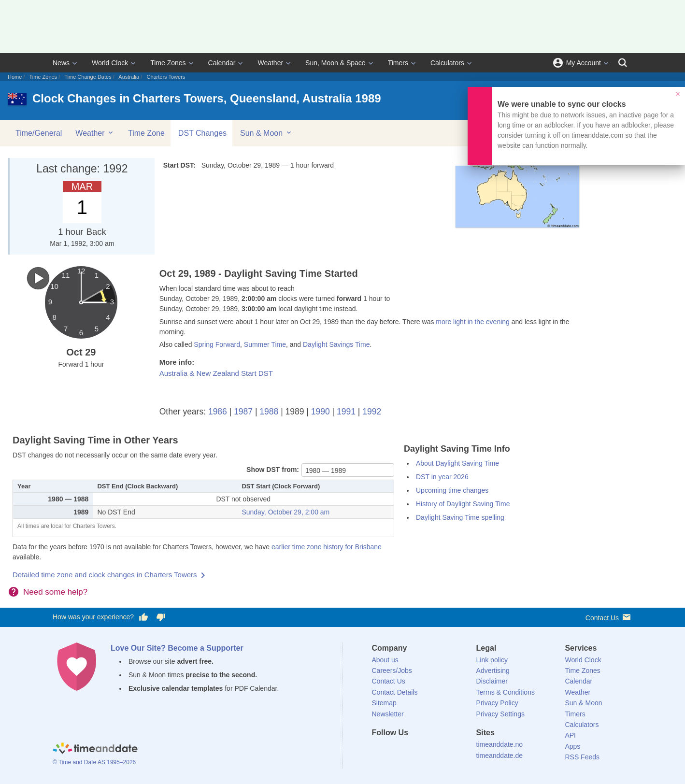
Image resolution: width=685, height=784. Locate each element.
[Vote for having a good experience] (143, 617)
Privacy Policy (497, 703)
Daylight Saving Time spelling (460, 517)
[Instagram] (428, 750)
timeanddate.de (500, 755)
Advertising (493, 670)
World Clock (110, 63)
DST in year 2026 (442, 477)
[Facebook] (379, 750)
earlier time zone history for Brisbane (327, 547)
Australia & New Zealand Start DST (216, 373)
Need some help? (55, 592)
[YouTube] (444, 750)
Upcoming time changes (452, 490)
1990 (321, 412)
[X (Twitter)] (395, 750)
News (61, 63)
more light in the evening (473, 322)
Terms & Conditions (506, 692)
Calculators (447, 63)
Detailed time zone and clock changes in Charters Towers (105, 575)
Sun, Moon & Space (335, 63)
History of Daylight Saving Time (463, 504)
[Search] (623, 63)
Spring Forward (217, 344)
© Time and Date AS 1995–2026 (94, 762)
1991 (346, 412)
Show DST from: (273, 470)
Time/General (39, 133)
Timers (398, 63)
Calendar (222, 63)
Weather (270, 63)
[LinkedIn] (412, 750)
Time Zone (146, 133)
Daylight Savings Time (336, 344)
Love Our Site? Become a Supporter (177, 648)
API (570, 735)
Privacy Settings (500, 714)
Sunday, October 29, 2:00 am (285, 512)
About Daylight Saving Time (457, 463)
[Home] (95, 749)
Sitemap (384, 703)
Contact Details (395, 692)
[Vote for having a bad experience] (161, 617)
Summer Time (265, 344)
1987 (243, 412)
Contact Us (609, 617)
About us (385, 660)
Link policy (492, 660)
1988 (269, 412)
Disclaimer (492, 681)
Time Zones (168, 63)
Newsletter (388, 714)
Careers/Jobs (392, 670)
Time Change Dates (88, 77)
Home (15, 77)
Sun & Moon (266, 133)
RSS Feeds (582, 757)
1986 (218, 412)
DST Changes (202, 133)
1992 (372, 412)
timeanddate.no (500, 744)
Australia (129, 77)
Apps (572, 746)
